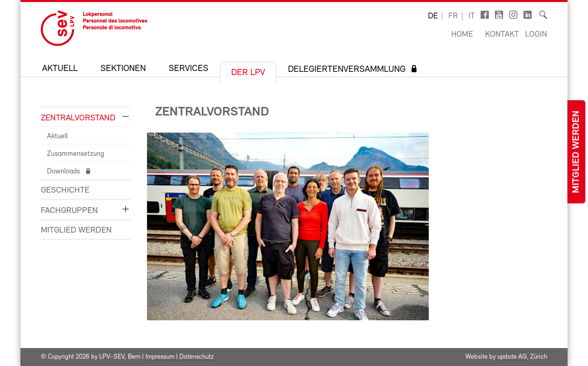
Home (462, 35)
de (433, 16)
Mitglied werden (576, 152)
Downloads (63, 172)
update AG (512, 357)
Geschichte (65, 190)
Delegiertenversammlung (347, 70)
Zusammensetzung (76, 154)
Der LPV (248, 73)
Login (536, 35)
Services (188, 69)
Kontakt (502, 35)
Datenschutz (196, 357)
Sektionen (123, 69)
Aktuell (60, 69)
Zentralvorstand (78, 118)
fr (453, 16)
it (472, 16)
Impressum (160, 357)
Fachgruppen (69, 211)
